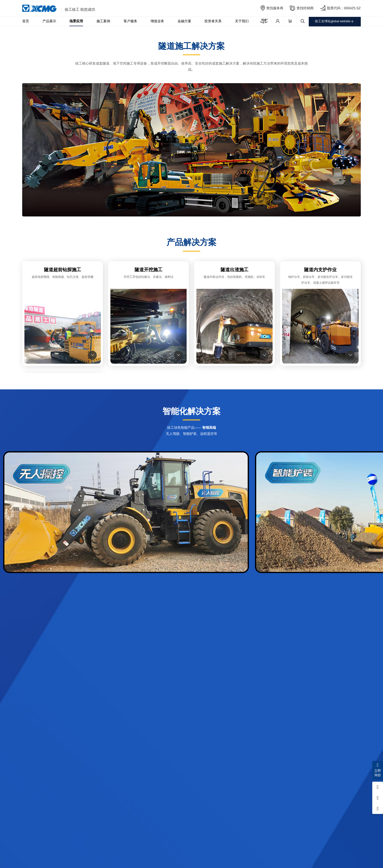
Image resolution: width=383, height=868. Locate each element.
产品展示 (49, 21)
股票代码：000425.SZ (344, 8)
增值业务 (157, 21)
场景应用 (76, 21)
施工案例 (103, 21)
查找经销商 (305, 8)
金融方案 (184, 21)
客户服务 (130, 21)
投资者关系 (213, 21)
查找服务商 (275, 8)
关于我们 (242, 21)
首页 (26, 21)
